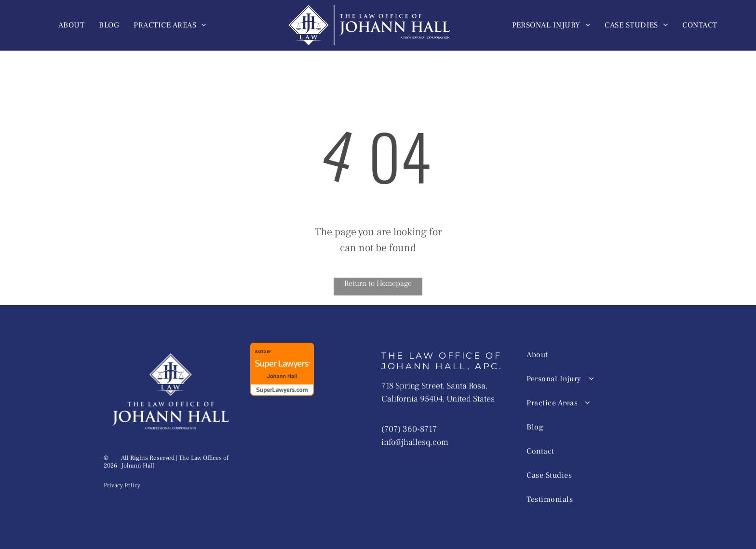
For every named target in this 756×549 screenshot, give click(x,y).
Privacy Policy (122, 485)
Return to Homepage (378, 283)
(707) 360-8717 (409, 429)
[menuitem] (71, 25)
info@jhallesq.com (415, 442)
